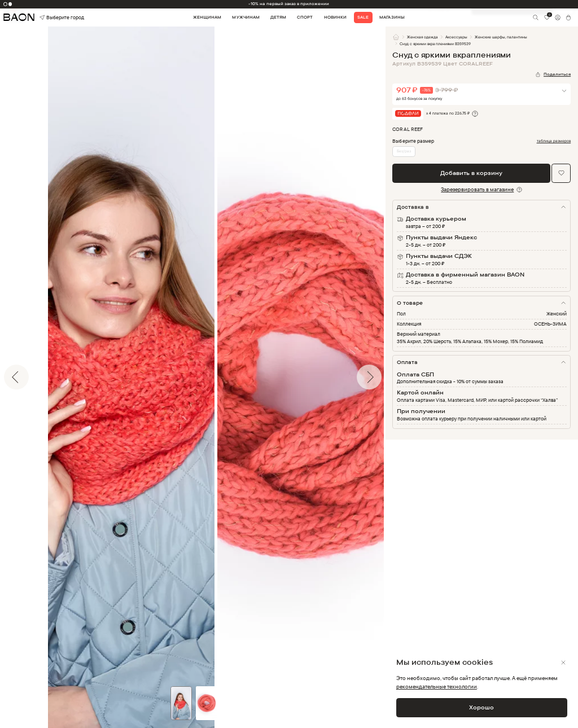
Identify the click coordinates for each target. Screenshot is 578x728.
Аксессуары (456, 37)
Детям (278, 17)
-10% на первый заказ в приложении (289, 4)
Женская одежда (422, 37)
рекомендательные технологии (437, 686)
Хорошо (481, 707)
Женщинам (207, 17)
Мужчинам (246, 17)
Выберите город (51, 18)
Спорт (305, 17)
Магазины (392, 17)
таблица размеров (554, 141)
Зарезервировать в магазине (477, 189)
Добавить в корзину (471, 173)
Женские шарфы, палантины (501, 37)
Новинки (335, 17)
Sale (363, 17)
